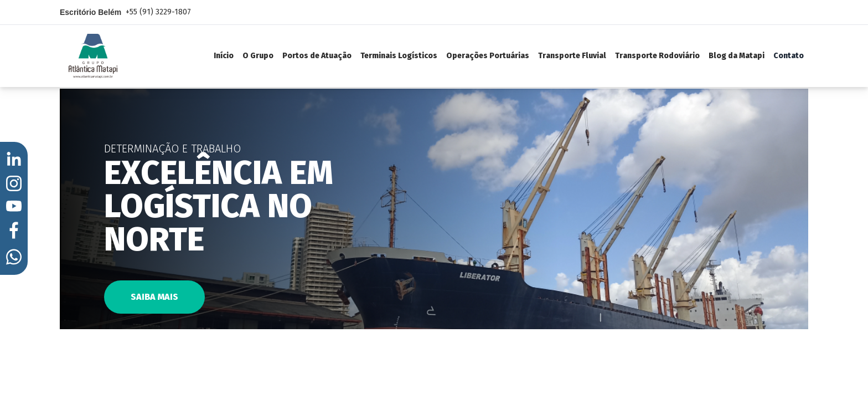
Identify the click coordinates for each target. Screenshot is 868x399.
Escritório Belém (125, 12)
